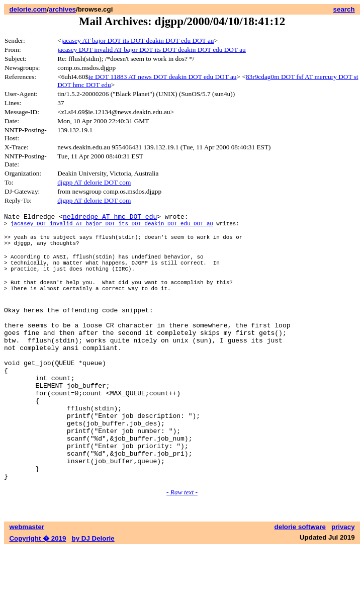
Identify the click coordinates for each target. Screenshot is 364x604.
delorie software (300, 583)
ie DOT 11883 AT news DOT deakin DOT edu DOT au (162, 77)
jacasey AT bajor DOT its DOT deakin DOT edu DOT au (138, 40)
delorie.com (28, 9)
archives (62, 9)
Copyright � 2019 (37, 594)
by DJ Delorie (93, 594)
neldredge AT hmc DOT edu (110, 218)
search (344, 9)
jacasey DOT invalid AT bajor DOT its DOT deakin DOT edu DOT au (152, 50)
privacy (343, 583)
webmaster (27, 583)
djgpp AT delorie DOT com (94, 182)
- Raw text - (182, 548)
